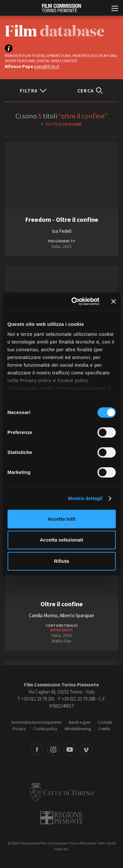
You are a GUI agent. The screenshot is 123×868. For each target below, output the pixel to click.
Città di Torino (62, 792)
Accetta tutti (61, 519)
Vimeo (86, 750)
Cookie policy (45, 729)
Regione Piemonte (61, 818)
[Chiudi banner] (113, 301)
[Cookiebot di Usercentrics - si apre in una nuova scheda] (74, 301)
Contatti (105, 722)
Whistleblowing (78, 729)
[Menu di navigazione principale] (115, 9)
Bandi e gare (79, 722)
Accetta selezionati (61, 540)
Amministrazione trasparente (36, 722)
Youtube (70, 750)
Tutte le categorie (64, 124)
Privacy (19, 729)
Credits (104, 729)
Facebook (37, 750)
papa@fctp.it (47, 66)
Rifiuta (61, 561)
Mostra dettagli (85, 498)
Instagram (53, 750)
